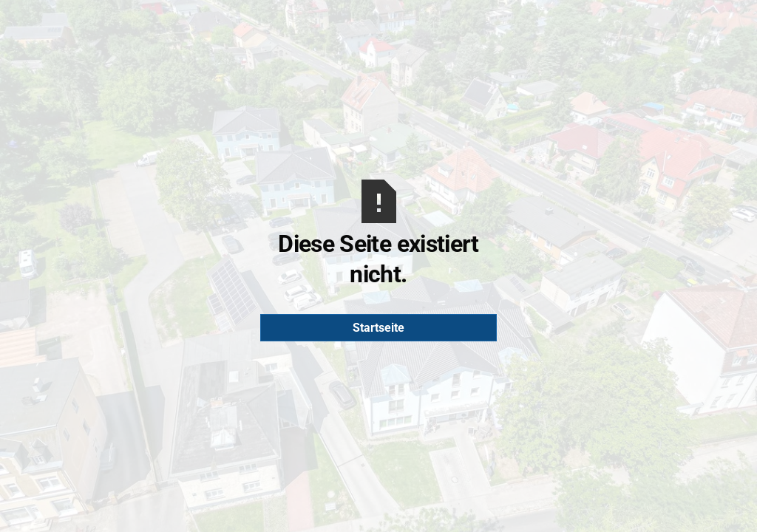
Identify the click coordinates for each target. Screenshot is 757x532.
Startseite (378, 328)
